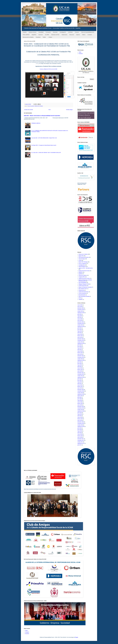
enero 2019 (80, 420)
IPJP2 (80, 298)
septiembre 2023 (81, 343)
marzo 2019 (80, 417)
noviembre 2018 (81, 423)
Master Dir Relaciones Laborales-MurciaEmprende (85, 280)
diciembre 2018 (81, 422)
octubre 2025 (80, 311)
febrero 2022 (80, 370)
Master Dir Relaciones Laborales (85, 287)
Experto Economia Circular (84, 271)
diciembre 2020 (81, 390)
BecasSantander (82, 295)
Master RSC (81, 256)
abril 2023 (79, 350)
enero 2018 (80, 437)
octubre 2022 (80, 359)
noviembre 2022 (81, 357)
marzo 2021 (80, 385)
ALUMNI (47, 35)
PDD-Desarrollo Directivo (84, 257)
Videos (84, 35)
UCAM (80, 260)
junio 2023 (80, 347)
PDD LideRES (26, 35)
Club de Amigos (82, 259)
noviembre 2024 (81, 323)
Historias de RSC (55, 35)
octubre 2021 (80, 376)
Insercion (41, 35)
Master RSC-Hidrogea (83, 262)
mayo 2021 (80, 382)
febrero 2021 (80, 387)
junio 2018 (80, 430)
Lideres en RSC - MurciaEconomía (86, 268)
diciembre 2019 (81, 407)
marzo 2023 (80, 351)
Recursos (72, 35)
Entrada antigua (69, 110)
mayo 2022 (80, 365)
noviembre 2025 (81, 310)
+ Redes (50, 37)
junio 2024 (80, 330)
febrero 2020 (80, 403)
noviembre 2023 (81, 340)
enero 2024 (80, 337)
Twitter (44, 37)
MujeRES (34, 35)
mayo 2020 (80, 400)
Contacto (90, 35)
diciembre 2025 (81, 308)
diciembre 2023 (81, 339)
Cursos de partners (31, 106)
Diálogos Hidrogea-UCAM (84, 284)
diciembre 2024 (81, 322)
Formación (48, 32)
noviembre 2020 (81, 391)
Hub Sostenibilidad (82, 283)
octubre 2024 (80, 325)
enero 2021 (80, 388)
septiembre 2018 (81, 426)
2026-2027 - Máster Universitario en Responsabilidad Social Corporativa (42, 116)
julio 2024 (79, 328)
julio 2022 (79, 362)
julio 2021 (79, 379)
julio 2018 (79, 428)
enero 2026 (80, 307)
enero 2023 (80, 354)
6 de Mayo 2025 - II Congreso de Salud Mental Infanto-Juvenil (44, 145)
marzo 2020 (80, 402)
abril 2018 (79, 433)
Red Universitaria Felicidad (84, 296)
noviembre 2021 (81, 374)
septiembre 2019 (81, 411)
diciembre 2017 (81, 439)
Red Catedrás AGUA (83, 289)
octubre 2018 (80, 425)
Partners (77, 32)
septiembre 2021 (81, 377)
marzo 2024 (80, 334)
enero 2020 (80, 405)
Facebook (38, 37)
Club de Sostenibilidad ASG (88, 32)
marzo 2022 (80, 368)
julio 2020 (79, 397)
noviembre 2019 (81, 408)
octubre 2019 (80, 410)
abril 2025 (79, 317)
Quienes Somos (33, 32)
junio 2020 (80, 399)
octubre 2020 (80, 393)
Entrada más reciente (29, 110)
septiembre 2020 (81, 394)
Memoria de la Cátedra (28, 37)
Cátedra (25, 32)
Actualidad (41, 32)
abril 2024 (79, 333)
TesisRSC (81, 299)
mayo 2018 (80, 431)
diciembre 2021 (81, 373)
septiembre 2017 (81, 443)
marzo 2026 (80, 305)
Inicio (50, 110)
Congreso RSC (82, 277)
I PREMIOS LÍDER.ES (36, 123)
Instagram (27, 632)
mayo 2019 (80, 414)
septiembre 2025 (81, 313)
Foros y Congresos (82, 264)
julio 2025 (79, 314)
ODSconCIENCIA (82, 267)
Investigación (63, 32)
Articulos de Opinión (83, 275)
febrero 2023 (80, 353)
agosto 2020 (80, 396)
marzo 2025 (80, 319)
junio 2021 (80, 380)
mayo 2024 (80, 331)
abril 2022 (79, 367)
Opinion (78, 35)
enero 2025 (80, 320)
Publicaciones (81, 290)
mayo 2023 (80, 348)
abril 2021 (79, 383)
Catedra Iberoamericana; (84, 292)
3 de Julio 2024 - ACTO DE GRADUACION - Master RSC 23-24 (44, 138)
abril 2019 (79, 416)
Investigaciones (82, 265)
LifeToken (70, 32)
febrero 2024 (80, 336)
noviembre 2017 (81, 440)
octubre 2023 (80, 342)
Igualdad (80, 274)
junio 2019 (80, 413)
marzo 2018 (80, 434)
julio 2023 (79, 345)
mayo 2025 (80, 316)
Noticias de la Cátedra (39, 106)
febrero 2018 (80, 436)
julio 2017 (79, 445)
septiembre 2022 (81, 360)
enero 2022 (80, 371)
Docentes (55, 32)
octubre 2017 (80, 442)
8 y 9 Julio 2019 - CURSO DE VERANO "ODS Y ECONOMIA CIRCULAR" (46, 153)
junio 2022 (80, 363)
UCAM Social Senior (83, 286)
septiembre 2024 (81, 327)
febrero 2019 (80, 419)
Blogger (77, 637)
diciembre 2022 (81, 356)
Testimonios (64, 35)
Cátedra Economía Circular (84, 278)
